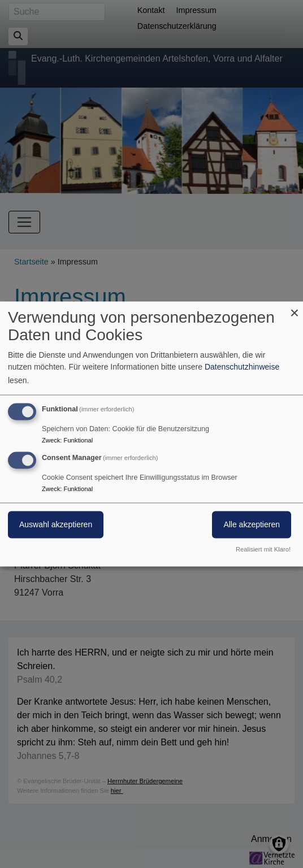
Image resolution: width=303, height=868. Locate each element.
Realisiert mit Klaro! (263, 550)
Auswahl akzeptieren (56, 525)
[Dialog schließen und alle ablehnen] (295, 308)
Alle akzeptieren (252, 525)
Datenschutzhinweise (242, 367)
